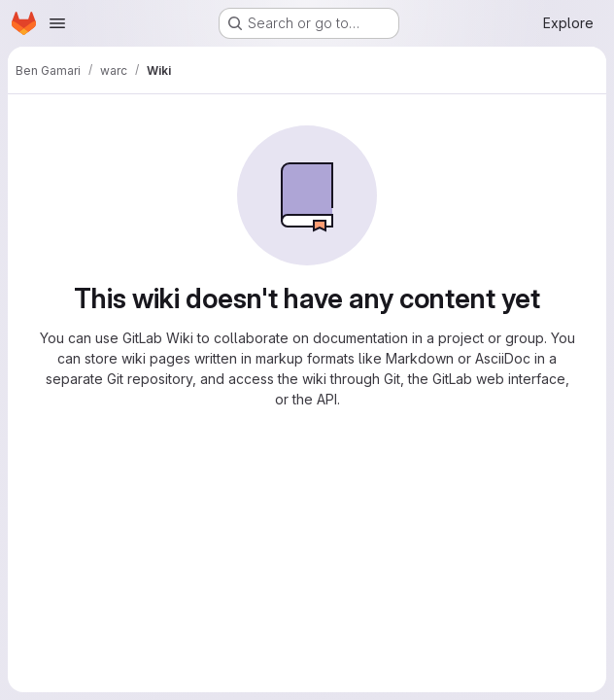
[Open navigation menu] (57, 23)
